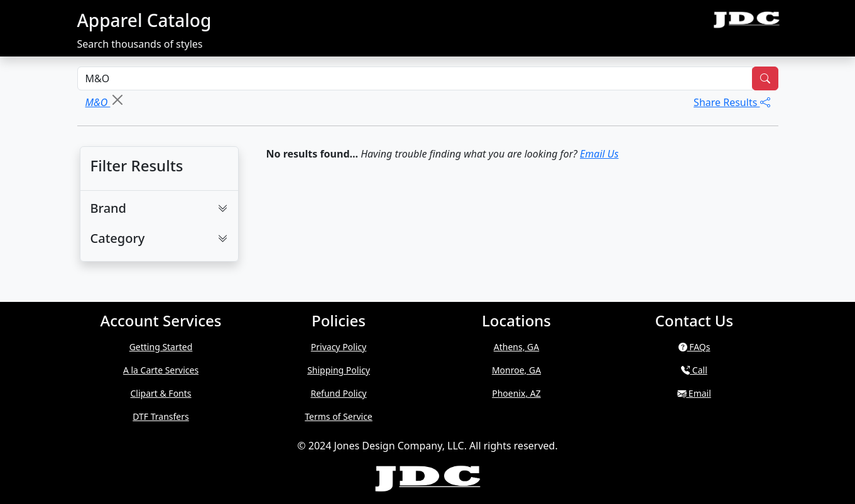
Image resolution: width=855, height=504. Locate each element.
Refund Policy (339, 393)
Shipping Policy (339, 370)
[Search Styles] (415, 78)
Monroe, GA (516, 370)
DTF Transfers (161, 416)
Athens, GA (516, 347)
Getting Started (161, 347)
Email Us (599, 154)
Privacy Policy (339, 347)
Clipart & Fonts (161, 393)
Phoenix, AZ (516, 393)
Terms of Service (339, 416)
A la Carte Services (161, 370)
